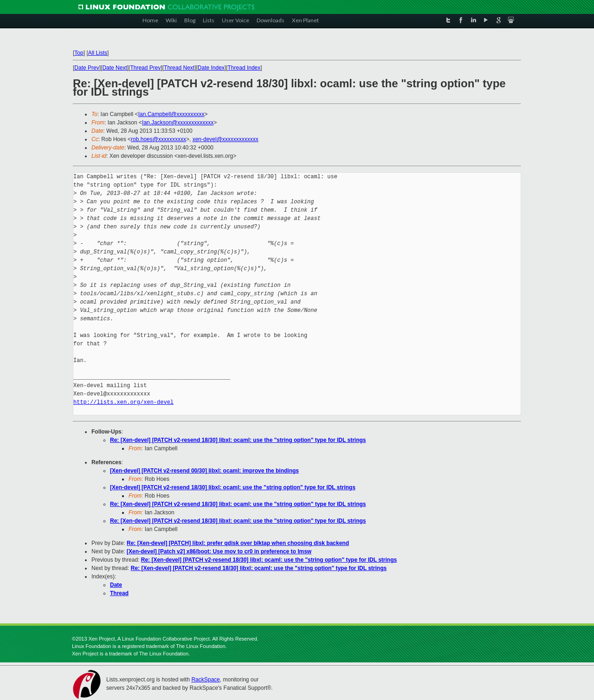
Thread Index (244, 68)
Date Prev (87, 68)
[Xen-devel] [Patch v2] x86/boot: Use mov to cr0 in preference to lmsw (219, 551)
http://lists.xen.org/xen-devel (123, 402)
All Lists (98, 53)
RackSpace (205, 680)
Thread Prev (145, 68)
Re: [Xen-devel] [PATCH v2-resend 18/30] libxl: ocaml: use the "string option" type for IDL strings (238, 440)
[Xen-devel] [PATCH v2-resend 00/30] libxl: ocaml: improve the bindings (204, 471)
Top (79, 53)
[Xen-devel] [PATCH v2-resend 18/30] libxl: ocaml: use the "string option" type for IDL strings (233, 487)
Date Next (114, 68)
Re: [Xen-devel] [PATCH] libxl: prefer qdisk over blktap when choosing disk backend (238, 543)
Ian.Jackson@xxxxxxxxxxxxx (178, 123)
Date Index (211, 68)
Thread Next (179, 68)
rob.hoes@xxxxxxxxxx (158, 139)
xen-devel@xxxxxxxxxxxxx (226, 139)
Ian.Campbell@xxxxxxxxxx (171, 114)
